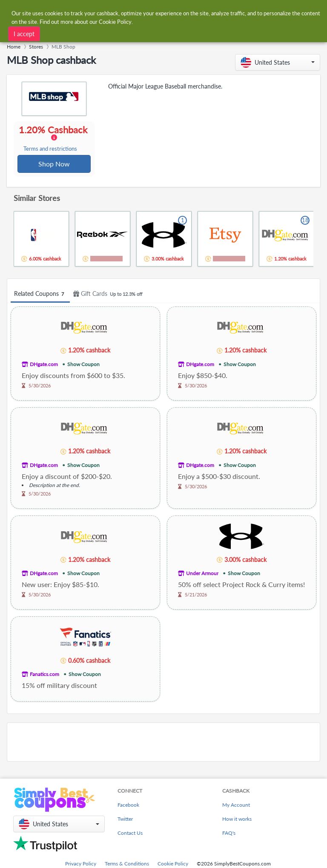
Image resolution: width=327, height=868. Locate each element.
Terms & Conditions (127, 864)
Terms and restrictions (51, 149)
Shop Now (54, 164)
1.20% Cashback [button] (54, 139)
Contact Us (130, 834)
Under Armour (202, 574)
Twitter (125, 820)
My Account (236, 806)
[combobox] (155, 12)
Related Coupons (40, 295)
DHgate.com (44, 365)
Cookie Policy (173, 864)
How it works (237, 820)
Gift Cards (109, 295)
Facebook (128, 806)
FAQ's (229, 834)
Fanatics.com (44, 675)
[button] (278, 62)
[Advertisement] (163, 743)
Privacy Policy (81, 864)
